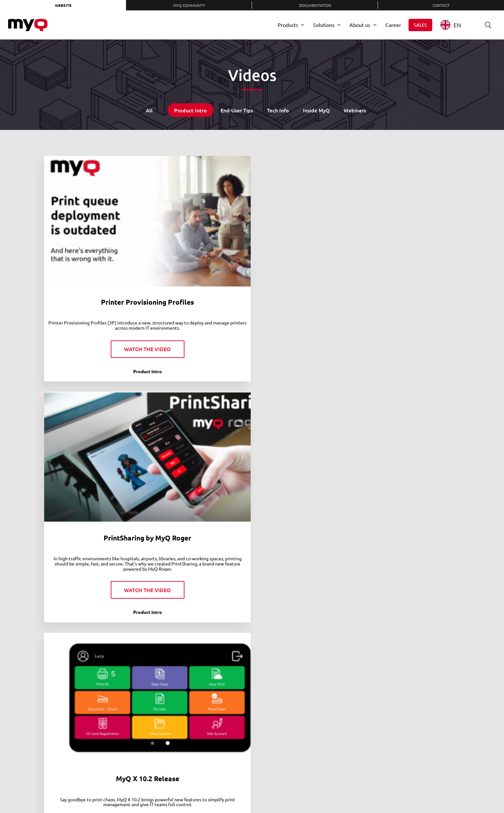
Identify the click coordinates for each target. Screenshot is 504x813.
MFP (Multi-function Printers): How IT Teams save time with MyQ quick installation (412, 626)
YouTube (395, 792)
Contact (441, 5)
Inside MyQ (316, 110)
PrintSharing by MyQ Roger (199, 232)
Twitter (368, 792)
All (149, 110)
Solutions (324, 25)
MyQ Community (189, 5)
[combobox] (455, 25)
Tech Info (278, 110)
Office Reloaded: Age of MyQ (305, 422)
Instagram (409, 792)
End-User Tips (237, 110)
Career (393, 25)
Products (288, 25)
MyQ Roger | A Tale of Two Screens (412, 422)
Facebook (381, 792)
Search (486, 25)
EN (451, 25)
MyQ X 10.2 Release (305, 232)
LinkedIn (354, 792)
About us (360, 25)
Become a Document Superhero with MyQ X (199, 422)
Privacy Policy (257, 792)
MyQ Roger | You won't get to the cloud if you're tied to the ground (199, 621)
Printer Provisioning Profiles (92, 236)
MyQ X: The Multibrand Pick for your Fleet (92, 422)
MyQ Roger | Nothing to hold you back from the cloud (92, 621)
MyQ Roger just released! (305, 613)
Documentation (315, 5)
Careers (200, 792)
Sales (420, 25)
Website (63, 5)
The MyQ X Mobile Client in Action (412, 236)
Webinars (355, 110)
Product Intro (190, 110)
